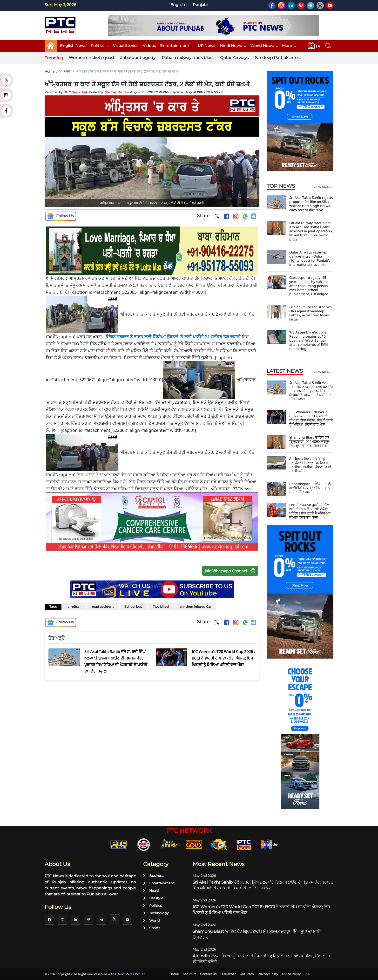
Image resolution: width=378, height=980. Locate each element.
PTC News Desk (76, 92)
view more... (323, 187)
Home (50, 71)
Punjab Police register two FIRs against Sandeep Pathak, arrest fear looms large (310, 313)
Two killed (161, 607)
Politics (100, 46)
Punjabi (200, 5)
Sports (152, 928)
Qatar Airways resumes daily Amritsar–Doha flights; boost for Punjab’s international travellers (310, 258)
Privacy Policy (268, 974)
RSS (307, 974)
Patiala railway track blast (188, 58)
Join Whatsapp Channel (231, 571)
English (178, 5)
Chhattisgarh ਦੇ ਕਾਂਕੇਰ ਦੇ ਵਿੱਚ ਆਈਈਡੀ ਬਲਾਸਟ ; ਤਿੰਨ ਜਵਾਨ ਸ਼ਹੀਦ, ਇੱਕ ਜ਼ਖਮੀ (311, 488)
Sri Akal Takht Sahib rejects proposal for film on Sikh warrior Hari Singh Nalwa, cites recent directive (311, 204)
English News (73, 46)
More (289, 46)
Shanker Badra (116, 92)
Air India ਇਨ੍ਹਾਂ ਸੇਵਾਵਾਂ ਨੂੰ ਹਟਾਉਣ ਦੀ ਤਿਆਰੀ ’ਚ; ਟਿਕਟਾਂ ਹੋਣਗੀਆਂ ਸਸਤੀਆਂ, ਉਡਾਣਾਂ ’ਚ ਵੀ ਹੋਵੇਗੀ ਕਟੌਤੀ (310, 465)
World (151, 920)
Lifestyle (153, 898)
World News (264, 46)
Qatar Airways (234, 58)
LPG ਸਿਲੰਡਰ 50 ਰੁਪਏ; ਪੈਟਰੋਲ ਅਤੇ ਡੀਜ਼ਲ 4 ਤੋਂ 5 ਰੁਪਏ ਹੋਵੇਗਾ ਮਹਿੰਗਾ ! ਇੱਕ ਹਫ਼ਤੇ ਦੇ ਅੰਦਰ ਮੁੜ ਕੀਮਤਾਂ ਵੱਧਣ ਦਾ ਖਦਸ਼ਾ (310, 511)
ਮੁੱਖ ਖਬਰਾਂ (65, 71)
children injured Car (196, 607)
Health (152, 891)
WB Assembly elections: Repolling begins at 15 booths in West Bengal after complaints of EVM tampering (309, 340)
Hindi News (233, 46)
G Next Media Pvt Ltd (130, 974)
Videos (149, 46)
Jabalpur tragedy (138, 58)
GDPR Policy (291, 974)
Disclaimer (228, 974)
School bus (133, 607)
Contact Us (208, 974)
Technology (156, 913)
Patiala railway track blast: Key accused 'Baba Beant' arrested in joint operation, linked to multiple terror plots (311, 231)
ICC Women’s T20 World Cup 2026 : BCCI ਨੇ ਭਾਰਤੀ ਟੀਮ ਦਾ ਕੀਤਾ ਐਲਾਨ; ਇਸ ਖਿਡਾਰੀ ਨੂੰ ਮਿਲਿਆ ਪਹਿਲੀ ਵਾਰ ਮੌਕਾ (311, 418)
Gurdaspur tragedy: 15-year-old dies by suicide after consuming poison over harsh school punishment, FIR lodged (309, 286)
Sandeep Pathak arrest (278, 58)
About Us (189, 974)
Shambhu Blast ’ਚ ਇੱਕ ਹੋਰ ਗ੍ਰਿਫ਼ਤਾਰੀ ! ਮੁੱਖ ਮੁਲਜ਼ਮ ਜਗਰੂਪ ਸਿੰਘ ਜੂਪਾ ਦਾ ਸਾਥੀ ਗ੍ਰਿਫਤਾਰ (310, 441)
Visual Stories (126, 46)
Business (154, 876)
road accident (103, 607)
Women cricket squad (91, 58)
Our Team (247, 974)
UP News (206, 46)
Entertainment (177, 46)
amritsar (74, 607)
